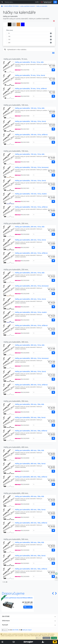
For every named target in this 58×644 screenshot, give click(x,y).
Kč (37, 2)
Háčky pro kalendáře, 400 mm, (16, 447)
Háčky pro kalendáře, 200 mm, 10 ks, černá (30, 240)
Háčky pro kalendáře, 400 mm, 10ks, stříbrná (31, 477)
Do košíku (28, 607)
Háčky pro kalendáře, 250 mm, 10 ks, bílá (30, 273)
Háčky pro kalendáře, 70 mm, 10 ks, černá (30, 75)
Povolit (54, 638)
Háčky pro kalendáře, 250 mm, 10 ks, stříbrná (31, 325)
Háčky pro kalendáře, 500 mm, (16, 539)
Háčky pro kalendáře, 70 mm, (16, 59)
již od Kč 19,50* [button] (51, 406)
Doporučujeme (13, 593)
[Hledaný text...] (19, 2)
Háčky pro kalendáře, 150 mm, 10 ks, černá (30, 181)
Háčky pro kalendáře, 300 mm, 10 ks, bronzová (32, 358)
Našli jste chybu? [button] (27, 630)
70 (9, 33)
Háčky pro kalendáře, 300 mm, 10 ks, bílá (30, 345)
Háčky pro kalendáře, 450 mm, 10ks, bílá (29, 496)
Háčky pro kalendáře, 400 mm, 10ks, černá (30, 464)
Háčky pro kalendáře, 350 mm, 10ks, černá (30, 417)
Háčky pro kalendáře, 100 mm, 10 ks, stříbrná (31, 135)
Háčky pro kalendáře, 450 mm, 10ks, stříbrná (31, 523)
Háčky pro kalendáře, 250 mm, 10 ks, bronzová (32, 286)
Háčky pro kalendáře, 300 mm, (16, 342)
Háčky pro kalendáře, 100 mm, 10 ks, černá (30, 121)
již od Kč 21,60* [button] (51, 453)
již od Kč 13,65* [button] (51, 275)
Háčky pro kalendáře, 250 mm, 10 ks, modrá (31, 312)
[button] (53, 53)
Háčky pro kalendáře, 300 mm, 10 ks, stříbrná (31, 385)
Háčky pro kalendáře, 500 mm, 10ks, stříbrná (31, 569)
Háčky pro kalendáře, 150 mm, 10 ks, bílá (30, 154)
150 (9, 40)
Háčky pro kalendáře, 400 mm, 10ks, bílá (29, 450)
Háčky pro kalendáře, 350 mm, (16, 401)
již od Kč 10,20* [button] (51, 229)
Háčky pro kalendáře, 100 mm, (16, 105)
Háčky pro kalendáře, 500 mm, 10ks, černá (30, 556)
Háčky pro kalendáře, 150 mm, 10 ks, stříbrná (31, 207)
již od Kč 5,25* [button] (51, 64)
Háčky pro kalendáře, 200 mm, (16, 223)
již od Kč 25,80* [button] (51, 499)
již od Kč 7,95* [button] (51, 156)
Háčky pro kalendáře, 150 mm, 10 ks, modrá (31, 194)
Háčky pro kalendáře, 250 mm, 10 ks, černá (30, 299)
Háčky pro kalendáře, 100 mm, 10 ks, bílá (30, 108)
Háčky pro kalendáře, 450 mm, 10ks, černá (30, 510)
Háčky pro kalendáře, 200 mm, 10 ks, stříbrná (31, 253)
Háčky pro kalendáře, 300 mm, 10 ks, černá (30, 371)
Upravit (39, 638)
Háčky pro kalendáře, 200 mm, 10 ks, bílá (30, 227)
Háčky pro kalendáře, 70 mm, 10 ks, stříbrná (31, 89)
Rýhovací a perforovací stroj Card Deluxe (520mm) (18, 598)
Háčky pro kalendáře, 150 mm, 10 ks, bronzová (32, 167)
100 (9, 36)
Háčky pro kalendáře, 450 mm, (16, 493)
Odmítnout (46, 638)
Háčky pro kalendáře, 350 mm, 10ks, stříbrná (31, 431)
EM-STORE (15, 630)
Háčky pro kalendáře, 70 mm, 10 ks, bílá (29, 62)
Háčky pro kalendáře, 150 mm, (16, 151)
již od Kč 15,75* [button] (51, 347)
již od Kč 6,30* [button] (51, 110)
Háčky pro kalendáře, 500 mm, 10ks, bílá (29, 542)
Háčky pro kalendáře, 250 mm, (16, 270)
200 (9, 43)
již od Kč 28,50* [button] (51, 545)
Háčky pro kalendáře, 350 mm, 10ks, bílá (29, 404)
